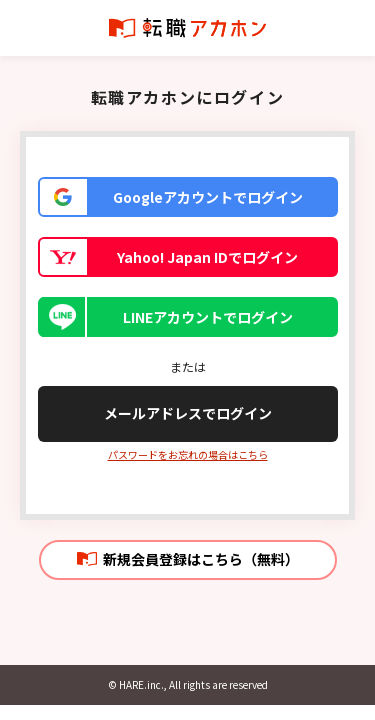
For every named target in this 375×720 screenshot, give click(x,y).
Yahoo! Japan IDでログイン (207, 257)
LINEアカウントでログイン (208, 317)
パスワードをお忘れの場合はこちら (188, 454)
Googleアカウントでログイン (208, 197)
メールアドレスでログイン (188, 413)
